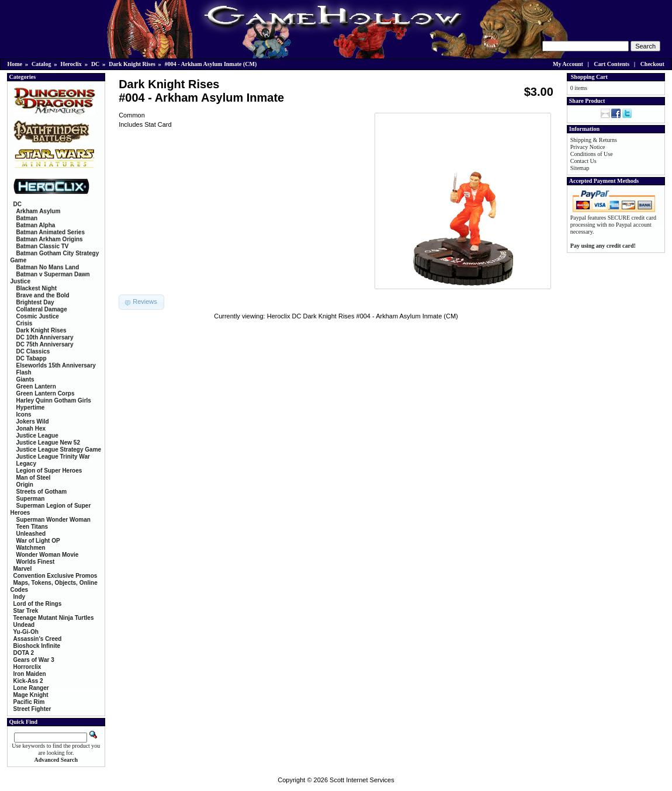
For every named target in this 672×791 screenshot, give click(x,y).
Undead (24, 625)
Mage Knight (31, 695)
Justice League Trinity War (53, 457)
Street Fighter (32, 709)
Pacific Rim (29, 702)
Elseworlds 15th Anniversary (56, 365)
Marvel (23, 569)
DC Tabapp (32, 358)
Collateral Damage (42, 309)
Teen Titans (32, 527)
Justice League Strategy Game (59, 450)
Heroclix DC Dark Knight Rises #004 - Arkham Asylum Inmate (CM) (363, 316)
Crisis (25, 323)
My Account (568, 64)
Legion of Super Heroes (49, 471)
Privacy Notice (588, 147)
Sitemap (580, 168)
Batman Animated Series (51, 232)
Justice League (37, 436)
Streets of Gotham (42, 492)
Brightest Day (35, 302)
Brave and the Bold (43, 295)
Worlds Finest (36, 562)
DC (95, 64)
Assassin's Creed (38, 639)
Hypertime (31, 407)
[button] (141, 302)
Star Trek (26, 611)
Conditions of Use (592, 154)
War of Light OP (38, 541)
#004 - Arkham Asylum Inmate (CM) (211, 64)
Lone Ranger (31, 688)
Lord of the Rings (38, 604)
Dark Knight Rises (132, 64)
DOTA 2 (24, 653)
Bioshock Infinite (37, 646)
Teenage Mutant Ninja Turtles (54, 618)
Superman (31, 499)
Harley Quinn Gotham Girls (54, 400)
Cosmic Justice (38, 316)
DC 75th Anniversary (45, 344)
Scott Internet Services (362, 780)
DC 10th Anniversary (45, 337)
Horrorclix (27, 667)
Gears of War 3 (34, 660)
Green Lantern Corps (46, 393)
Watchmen (31, 548)
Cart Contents (612, 64)
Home (15, 64)
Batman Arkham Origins (50, 239)
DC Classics (33, 351)
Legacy (26, 464)
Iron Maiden (30, 674)
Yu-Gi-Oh (26, 632)
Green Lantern (36, 386)
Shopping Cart (589, 77)
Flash (24, 372)
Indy (20, 597)
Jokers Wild (33, 421)
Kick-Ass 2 (28, 681)
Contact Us (583, 161)
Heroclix (71, 64)
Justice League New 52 (49, 443)
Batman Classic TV (43, 246)
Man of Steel (34, 478)
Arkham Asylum (39, 211)
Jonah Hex (31, 429)
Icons (24, 414)
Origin (25, 485)
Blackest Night (37, 288)
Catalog (41, 64)
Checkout (652, 64)
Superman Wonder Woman (53, 520)
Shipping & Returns (594, 140)
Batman (27, 218)
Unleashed (31, 534)
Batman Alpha (36, 225)
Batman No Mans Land (48, 267)
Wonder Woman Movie (48, 555)
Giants (25, 379)
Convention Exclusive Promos (56, 576)
